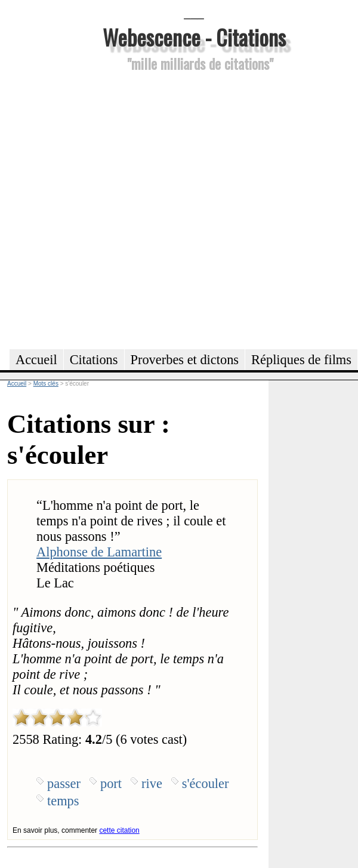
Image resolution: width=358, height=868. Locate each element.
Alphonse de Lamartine (99, 552)
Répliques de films (301, 360)
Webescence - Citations (194, 37)
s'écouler (206, 784)
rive (152, 784)
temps (63, 801)
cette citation (119, 830)
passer (64, 784)
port (111, 784)
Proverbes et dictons (185, 360)
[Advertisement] (126, 209)
